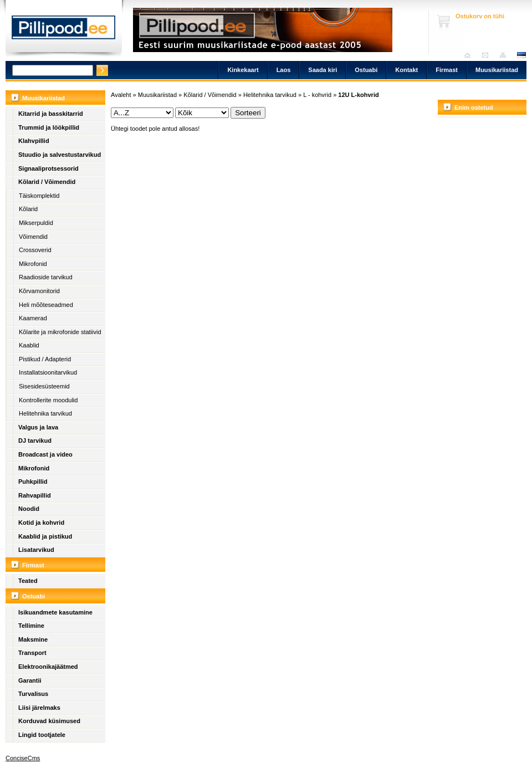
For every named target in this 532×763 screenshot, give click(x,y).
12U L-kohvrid (358, 95)
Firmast (447, 70)
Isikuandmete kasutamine (55, 612)
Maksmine (33, 639)
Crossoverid (35, 250)
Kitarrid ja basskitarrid (51, 114)
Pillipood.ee (64, 30)
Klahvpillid (34, 141)
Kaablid (29, 345)
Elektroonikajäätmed (48, 667)
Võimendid (33, 237)
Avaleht (470, 55)
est (521, 55)
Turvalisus (33, 694)
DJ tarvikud (35, 441)
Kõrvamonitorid (39, 291)
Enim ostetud (474, 107)
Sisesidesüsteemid (44, 386)
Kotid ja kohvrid (41, 523)
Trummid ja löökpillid (49, 127)
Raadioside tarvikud (46, 277)
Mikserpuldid (36, 223)
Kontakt (406, 70)
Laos (284, 70)
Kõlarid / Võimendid (47, 182)
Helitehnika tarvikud (45, 413)
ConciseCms (23, 758)
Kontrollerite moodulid (48, 400)
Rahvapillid (35, 495)
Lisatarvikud (36, 550)
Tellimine (31, 626)
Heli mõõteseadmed (46, 305)
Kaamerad (33, 318)
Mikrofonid (33, 264)
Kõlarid (28, 209)
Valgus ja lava (38, 427)
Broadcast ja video (45, 454)
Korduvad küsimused (49, 721)
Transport (32, 653)
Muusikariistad (497, 70)
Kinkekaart (243, 70)
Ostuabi (366, 70)
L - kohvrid (317, 95)
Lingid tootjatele (42, 735)
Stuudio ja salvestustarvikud (60, 155)
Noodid (29, 509)
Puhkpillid (33, 482)
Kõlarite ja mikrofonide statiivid (60, 332)
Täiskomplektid (39, 196)
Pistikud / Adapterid (45, 359)
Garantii (30, 680)
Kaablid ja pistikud (45, 536)
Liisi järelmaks (39, 708)
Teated (28, 581)
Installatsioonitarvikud (48, 372)
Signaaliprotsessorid (48, 168)
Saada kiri (488, 55)
